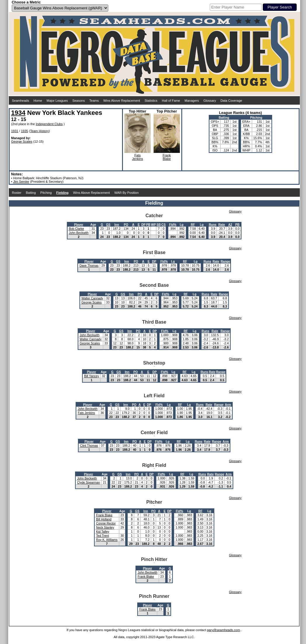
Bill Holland (104, 519)
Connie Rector (106, 523)
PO (126, 225)
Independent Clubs (49, 124)
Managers (192, 101)
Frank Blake (104, 515)
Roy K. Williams (107, 540)
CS (164, 225)
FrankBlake (167, 157)
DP (144, 225)
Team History (39, 131)
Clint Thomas (89, 446)
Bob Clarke (76, 229)
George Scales (22, 141)
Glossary (209, 101)
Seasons (79, 101)
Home (38, 101)
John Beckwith (79, 233)
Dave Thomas (89, 265)
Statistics (151, 101)
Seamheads (21, 101)
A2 (230, 225)
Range (225, 261)
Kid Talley (103, 531)
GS (108, 225)
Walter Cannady (92, 298)
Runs (213, 225)
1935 (25, 131)
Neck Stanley (105, 527)
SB (159, 225)
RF (193, 225)
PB (148, 225)
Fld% (173, 225)
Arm (228, 405)
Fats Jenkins (86, 413)
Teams (94, 101)
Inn (117, 225)
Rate (222, 225)
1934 (18, 113)
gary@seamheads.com (224, 630)
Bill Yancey (92, 376)
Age (93, 225)
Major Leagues (57, 101)
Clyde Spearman (88, 482)
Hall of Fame (171, 101)
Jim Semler (21, 182)
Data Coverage (231, 101)
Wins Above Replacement (122, 101)
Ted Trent (102, 536)
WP (153, 225)
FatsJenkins (137, 157)
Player (79, 225)
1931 (15, 131)
